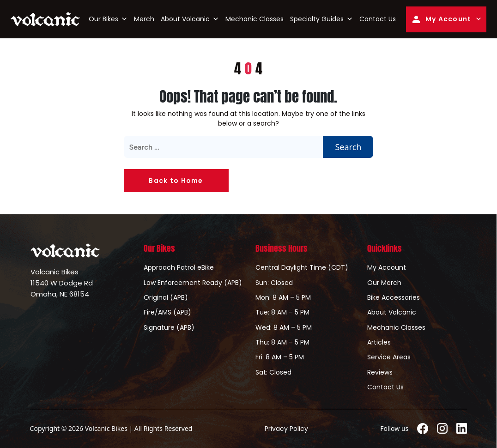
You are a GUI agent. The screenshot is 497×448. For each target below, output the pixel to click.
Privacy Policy (286, 429)
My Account (441, 19)
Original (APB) (166, 297)
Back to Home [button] (176, 181)
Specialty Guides (321, 19)
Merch (144, 19)
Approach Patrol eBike (179, 267)
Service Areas (389, 357)
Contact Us (378, 19)
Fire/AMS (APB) (167, 312)
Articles (379, 342)
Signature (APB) (169, 327)
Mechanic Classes (255, 19)
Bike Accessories (394, 297)
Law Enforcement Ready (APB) (193, 283)
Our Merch (384, 283)
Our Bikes (108, 19)
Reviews (380, 372)
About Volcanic (190, 19)
